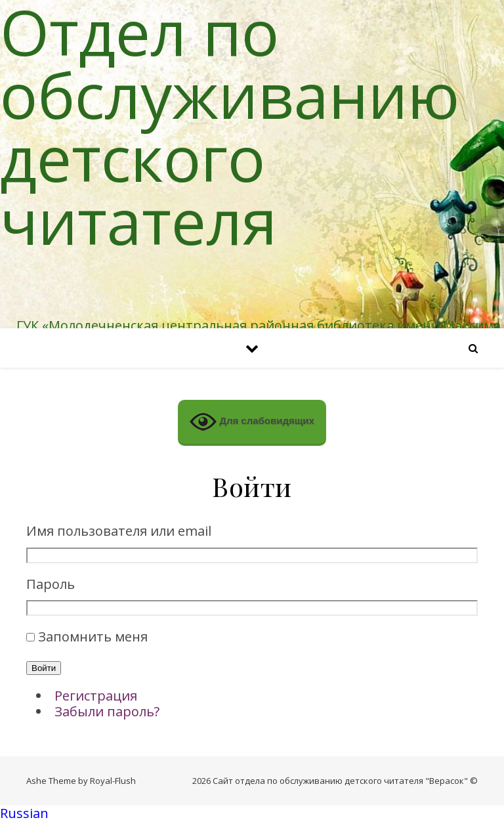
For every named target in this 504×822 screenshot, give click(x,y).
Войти (44, 668)
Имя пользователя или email (119, 531)
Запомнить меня (93, 637)
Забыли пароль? (107, 711)
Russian (24, 813)
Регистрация (96, 696)
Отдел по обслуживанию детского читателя (230, 126)
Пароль (51, 585)
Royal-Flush (113, 781)
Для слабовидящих (252, 422)
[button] (252, 814)
